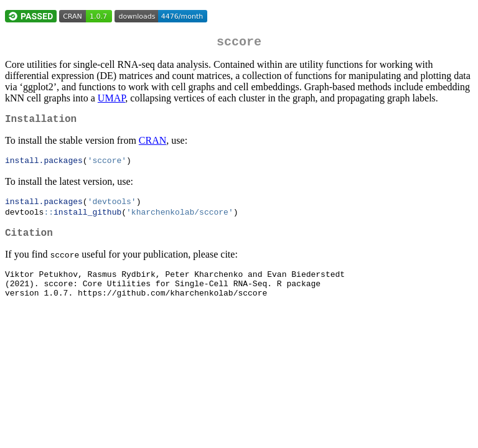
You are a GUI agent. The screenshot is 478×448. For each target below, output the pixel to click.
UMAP (111, 100)
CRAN (152, 145)
